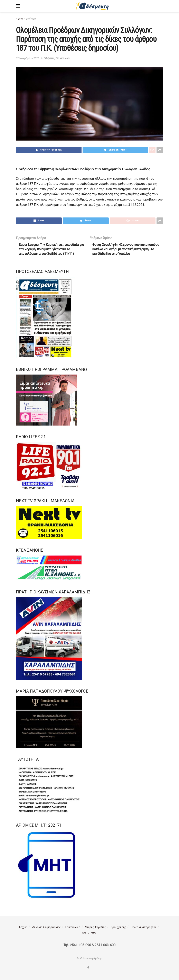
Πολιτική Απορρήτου (144, 927)
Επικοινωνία (73, 927)
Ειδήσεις (31, 19)
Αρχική (23, 927)
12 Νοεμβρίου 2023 (28, 58)
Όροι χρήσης (118, 927)
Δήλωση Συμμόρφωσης (46, 927)
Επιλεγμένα (63, 58)
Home (19, 19)
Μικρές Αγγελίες (95, 927)
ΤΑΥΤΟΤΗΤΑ (89, 933)
